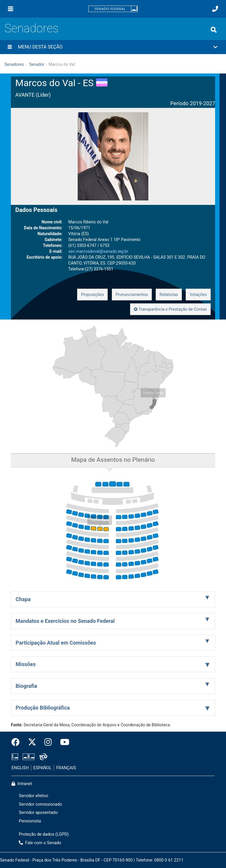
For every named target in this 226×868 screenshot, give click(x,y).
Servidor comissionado (40, 804)
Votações (198, 295)
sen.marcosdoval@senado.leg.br (98, 251)
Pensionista (30, 821)
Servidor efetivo (34, 796)
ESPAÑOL (42, 768)
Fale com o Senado (40, 843)
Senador (37, 64)
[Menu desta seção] (10, 47)
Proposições (92, 295)
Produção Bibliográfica (43, 708)
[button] (113, 47)
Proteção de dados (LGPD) (44, 834)
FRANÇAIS (66, 768)
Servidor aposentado (38, 813)
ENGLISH (20, 768)
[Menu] (11, 9)
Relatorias (169, 295)
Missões (26, 664)
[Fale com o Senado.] (215, 9)
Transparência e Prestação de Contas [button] (170, 309)
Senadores (31, 28)
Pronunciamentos (132, 295)
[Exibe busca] (214, 30)
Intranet (22, 784)
